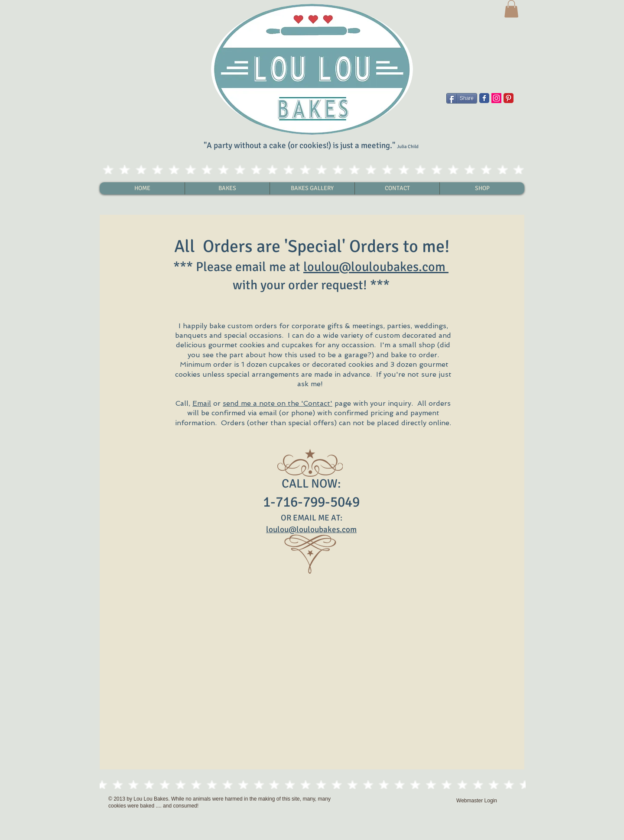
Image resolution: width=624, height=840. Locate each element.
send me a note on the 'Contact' (278, 403)
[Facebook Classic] (484, 98)
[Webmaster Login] (477, 801)
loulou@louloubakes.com (374, 267)
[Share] (462, 98)
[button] (511, 9)
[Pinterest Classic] (509, 98)
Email (202, 403)
